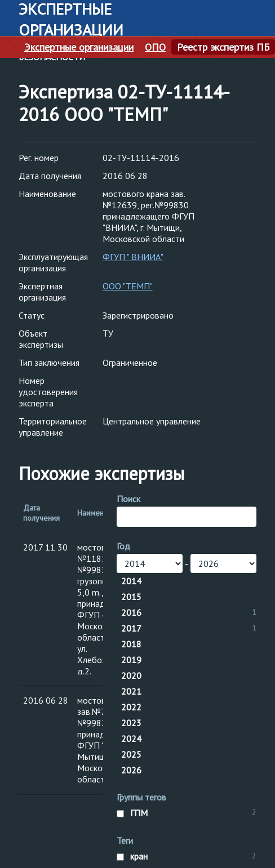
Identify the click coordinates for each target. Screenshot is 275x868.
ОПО (155, 47)
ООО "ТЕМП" (128, 286)
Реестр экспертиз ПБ (223, 47)
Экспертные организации (79, 47)
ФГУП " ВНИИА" (133, 257)
